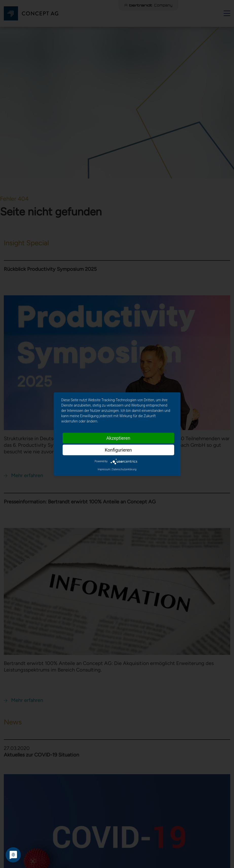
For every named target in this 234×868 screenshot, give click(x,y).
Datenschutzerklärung (124, 469)
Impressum (104, 469)
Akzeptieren (118, 438)
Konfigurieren (118, 450)
